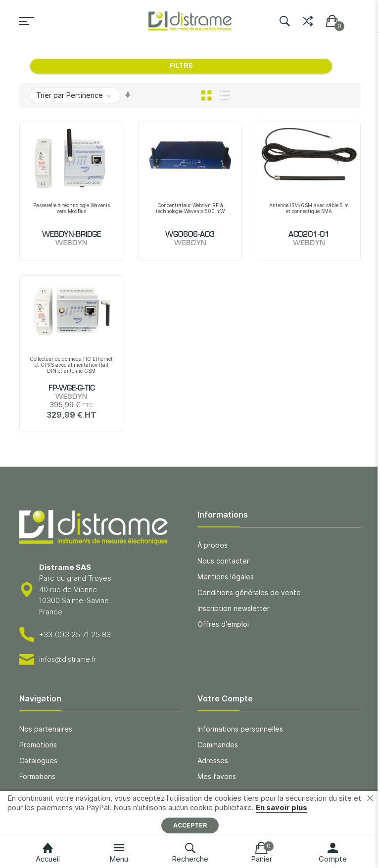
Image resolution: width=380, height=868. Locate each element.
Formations (37, 776)
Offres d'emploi (223, 624)
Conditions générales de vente (249, 592)
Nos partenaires (46, 729)
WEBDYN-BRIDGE (71, 235)
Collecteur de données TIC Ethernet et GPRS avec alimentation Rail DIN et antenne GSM (71, 365)
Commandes (218, 745)
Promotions (38, 745)
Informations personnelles (240, 729)
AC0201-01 (309, 235)
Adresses (213, 760)
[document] (190, 813)
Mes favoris (217, 776)
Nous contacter (223, 561)
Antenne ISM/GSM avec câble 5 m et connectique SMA (309, 208)
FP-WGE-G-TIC (71, 389)
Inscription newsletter (234, 608)
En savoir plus (282, 807)
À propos (213, 545)
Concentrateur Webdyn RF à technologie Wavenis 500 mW (190, 208)
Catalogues (38, 760)
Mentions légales (226, 577)
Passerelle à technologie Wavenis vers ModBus (71, 208)
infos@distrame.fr (68, 659)
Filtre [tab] (181, 65)
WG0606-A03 (190, 235)
